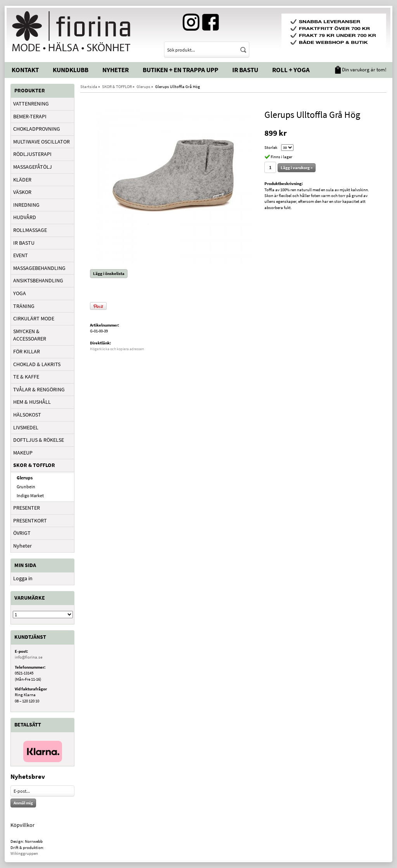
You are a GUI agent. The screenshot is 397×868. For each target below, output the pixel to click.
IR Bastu (245, 70)
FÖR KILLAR (27, 351)
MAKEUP (23, 453)
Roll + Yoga (291, 70)
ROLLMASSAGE (30, 230)
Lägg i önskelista (109, 273)
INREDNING (26, 205)
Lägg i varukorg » (297, 168)
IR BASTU (24, 243)
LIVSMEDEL (26, 427)
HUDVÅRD (25, 217)
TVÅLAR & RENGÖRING (39, 389)
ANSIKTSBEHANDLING (38, 280)
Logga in (23, 578)
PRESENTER (27, 508)
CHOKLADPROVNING (37, 129)
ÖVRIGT (22, 533)
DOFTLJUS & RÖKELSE (39, 440)
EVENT (21, 255)
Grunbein (26, 487)
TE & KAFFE (26, 377)
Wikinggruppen (24, 853)
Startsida (89, 86)
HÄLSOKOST (27, 415)
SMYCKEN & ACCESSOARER (30, 335)
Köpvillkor (22, 825)
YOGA (20, 293)
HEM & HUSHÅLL (32, 402)
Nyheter (116, 70)
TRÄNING (24, 306)
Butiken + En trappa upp (180, 70)
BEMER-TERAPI (30, 116)
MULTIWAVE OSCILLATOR (41, 142)
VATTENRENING (31, 104)
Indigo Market (30, 495)
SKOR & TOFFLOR (34, 465)
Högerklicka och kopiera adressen (117, 349)
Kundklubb (71, 70)
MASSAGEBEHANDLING (39, 268)
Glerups (25, 478)
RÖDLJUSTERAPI (32, 154)
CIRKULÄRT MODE (34, 318)
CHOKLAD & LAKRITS (37, 364)
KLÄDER (22, 180)
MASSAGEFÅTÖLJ (33, 167)
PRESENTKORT (30, 520)
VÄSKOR (22, 192)
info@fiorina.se (28, 657)
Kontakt (25, 70)
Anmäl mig (23, 803)
